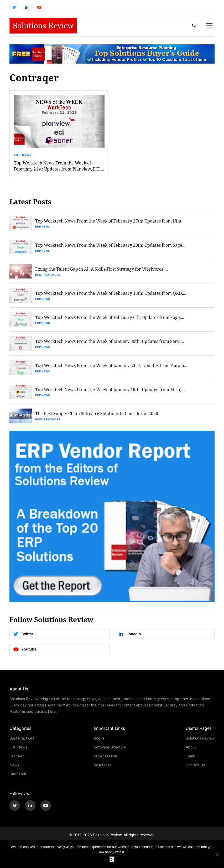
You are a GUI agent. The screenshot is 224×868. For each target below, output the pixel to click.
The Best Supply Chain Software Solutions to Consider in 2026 (97, 418)
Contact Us (195, 769)
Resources (103, 769)
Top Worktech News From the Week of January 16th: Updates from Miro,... (110, 393)
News (14, 769)
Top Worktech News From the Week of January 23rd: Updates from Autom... (112, 369)
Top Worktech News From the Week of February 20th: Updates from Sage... (111, 247)
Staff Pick (18, 778)
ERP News (23, 156)
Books (99, 742)
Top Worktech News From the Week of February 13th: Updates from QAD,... (111, 295)
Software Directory (110, 751)
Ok (112, 859)
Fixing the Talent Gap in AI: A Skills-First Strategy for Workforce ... (102, 271)
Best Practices (48, 277)
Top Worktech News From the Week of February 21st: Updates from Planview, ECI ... (59, 167)
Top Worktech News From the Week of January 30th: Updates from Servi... (110, 344)
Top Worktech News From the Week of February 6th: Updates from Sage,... (110, 320)
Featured (17, 760)
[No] (217, 854)
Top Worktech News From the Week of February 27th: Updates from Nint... (111, 222)
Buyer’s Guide (105, 760)
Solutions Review (200, 742)
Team (190, 760)
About (191, 751)
